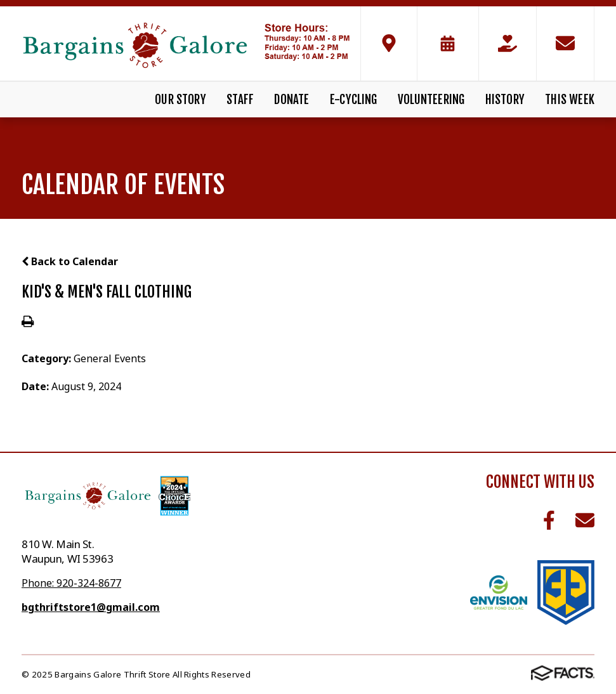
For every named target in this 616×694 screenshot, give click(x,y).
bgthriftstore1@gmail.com (91, 607)
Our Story (180, 100)
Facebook (549, 520)
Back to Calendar (70, 261)
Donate (292, 100)
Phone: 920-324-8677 (71, 583)
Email (585, 520)
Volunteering (431, 100)
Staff (240, 100)
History (505, 100)
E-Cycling (354, 100)
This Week (570, 100)
